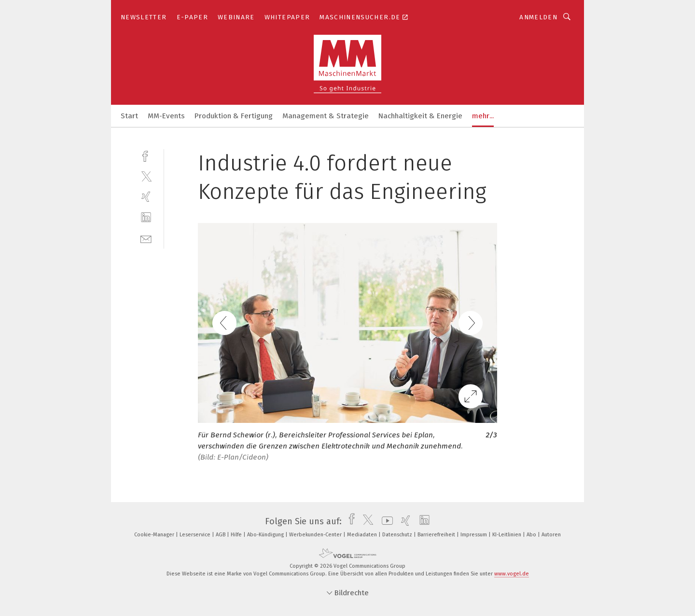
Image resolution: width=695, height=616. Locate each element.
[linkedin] (146, 217)
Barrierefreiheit (437, 535)
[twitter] (146, 176)
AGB (221, 535)
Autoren (551, 535)
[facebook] (146, 155)
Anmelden (538, 17)
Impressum (474, 535)
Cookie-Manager (155, 535)
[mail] (146, 238)
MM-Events (166, 116)
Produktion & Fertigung (234, 116)
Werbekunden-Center (316, 535)
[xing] (146, 197)
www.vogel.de (512, 574)
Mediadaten (363, 535)
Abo (532, 535)
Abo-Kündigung (266, 535)
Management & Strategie (326, 116)
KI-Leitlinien (507, 535)
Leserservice (196, 535)
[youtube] (385, 521)
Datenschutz (398, 535)
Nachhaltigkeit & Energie (420, 116)
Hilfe (237, 535)
